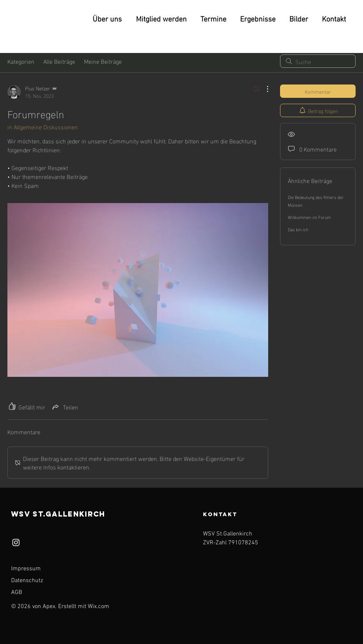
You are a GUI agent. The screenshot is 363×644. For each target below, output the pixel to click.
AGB (17, 592)
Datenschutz (27, 581)
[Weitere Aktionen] (264, 89)
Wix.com (99, 607)
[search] (318, 61)
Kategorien (21, 61)
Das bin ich (298, 229)
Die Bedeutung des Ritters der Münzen (316, 201)
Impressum (26, 569)
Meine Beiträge (103, 61)
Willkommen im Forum (309, 217)
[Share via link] (65, 407)
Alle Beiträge (59, 61)
